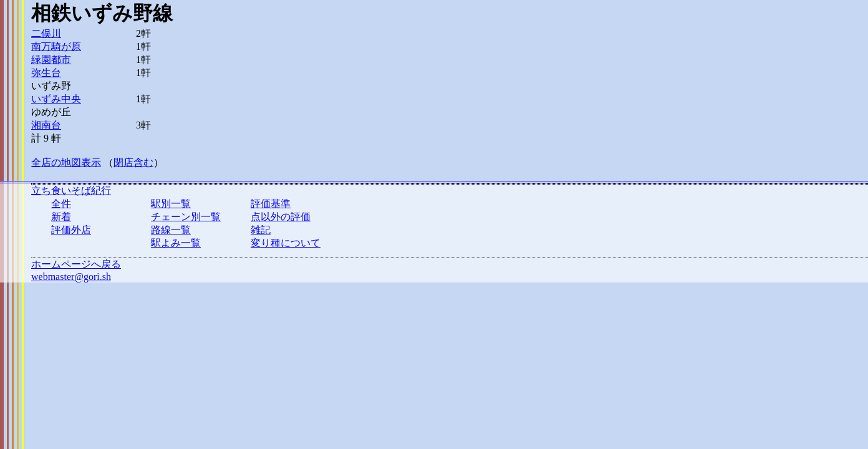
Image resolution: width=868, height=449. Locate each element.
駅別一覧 (171, 204)
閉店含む (133, 162)
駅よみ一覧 (176, 243)
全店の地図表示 (66, 162)
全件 (61, 204)
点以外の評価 (281, 217)
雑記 (261, 230)
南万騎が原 (56, 46)
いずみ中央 (56, 99)
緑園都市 (51, 60)
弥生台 (46, 73)
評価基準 (271, 204)
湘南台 (46, 125)
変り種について (286, 243)
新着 (61, 217)
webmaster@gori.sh (71, 277)
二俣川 (46, 33)
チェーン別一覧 (186, 217)
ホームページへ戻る (76, 264)
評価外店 (71, 230)
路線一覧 (171, 230)
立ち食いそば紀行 (71, 191)
